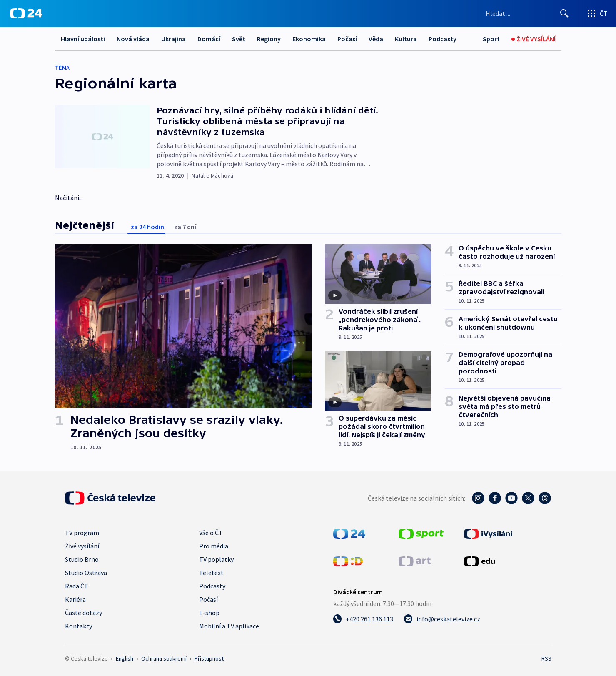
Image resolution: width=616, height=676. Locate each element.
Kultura (406, 39)
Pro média (214, 546)
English (125, 658)
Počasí (347, 39)
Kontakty (79, 626)
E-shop (209, 613)
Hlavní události (83, 39)
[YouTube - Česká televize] (511, 498)
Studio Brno (82, 559)
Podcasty (443, 39)
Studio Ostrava (86, 573)
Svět (239, 39)
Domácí (209, 39)
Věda (376, 39)
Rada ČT (77, 586)
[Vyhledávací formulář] (528, 13)
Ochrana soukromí (164, 658)
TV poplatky (216, 559)
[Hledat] (564, 13)
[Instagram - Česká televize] (478, 498)
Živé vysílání (82, 546)
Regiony (269, 39)
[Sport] (491, 39)
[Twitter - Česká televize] (528, 498)
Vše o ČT (211, 533)
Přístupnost (209, 658)
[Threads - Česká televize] (545, 498)
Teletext (211, 573)
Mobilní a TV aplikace (229, 626)
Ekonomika (309, 39)
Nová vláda (133, 39)
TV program (82, 533)
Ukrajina (173, 39)
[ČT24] (26, 13)
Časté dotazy (84, 613)
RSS (546, 658)
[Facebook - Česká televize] (495, 498)
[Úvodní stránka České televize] (110, 498)
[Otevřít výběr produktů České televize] (597, 13)
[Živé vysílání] (534, 39)
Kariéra (75, 599)
